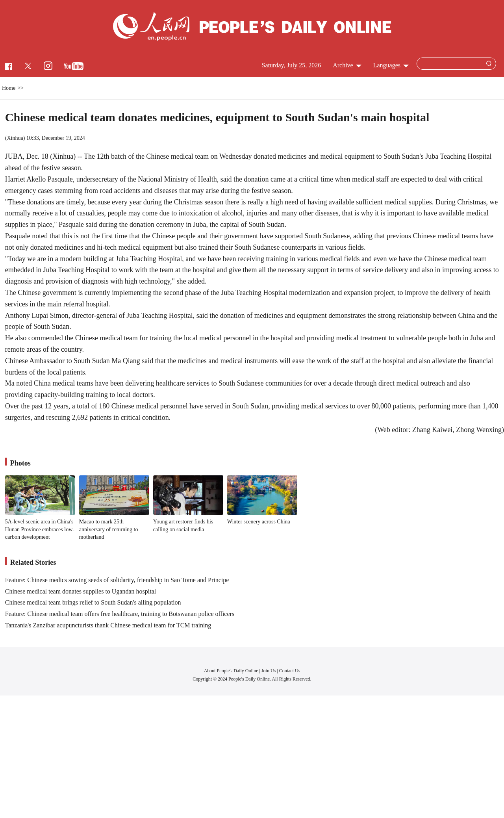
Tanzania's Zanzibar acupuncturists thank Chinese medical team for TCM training (108, 625)
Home (9, 88)
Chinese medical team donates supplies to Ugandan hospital (81, 591)
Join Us (269, 671)
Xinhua (15, 138)
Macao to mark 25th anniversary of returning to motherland (109, 529)
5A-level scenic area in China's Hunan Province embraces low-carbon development (40, 529)
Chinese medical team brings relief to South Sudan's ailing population (93, 602)
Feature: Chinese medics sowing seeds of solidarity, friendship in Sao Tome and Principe (117, 580)
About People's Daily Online (231, 671)
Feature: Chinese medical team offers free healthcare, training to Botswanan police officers (120, 614)
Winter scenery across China (259, 522)
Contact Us (290, 671)
